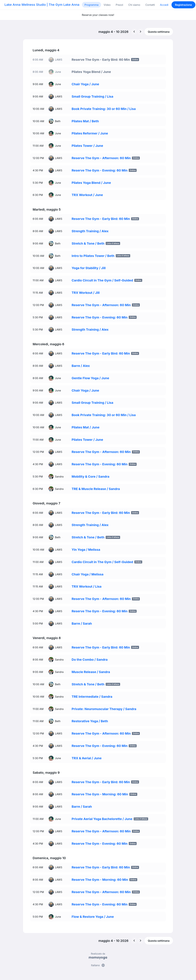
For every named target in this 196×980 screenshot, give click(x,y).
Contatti (150, 5)
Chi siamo (134, 5)
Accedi (164, 5)
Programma (92, 5)
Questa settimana (159, 32)
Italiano (98, 965)
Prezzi (120, 5)
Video (107, 5)
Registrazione (184, 5)
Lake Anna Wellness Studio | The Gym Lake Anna (42, 5)
